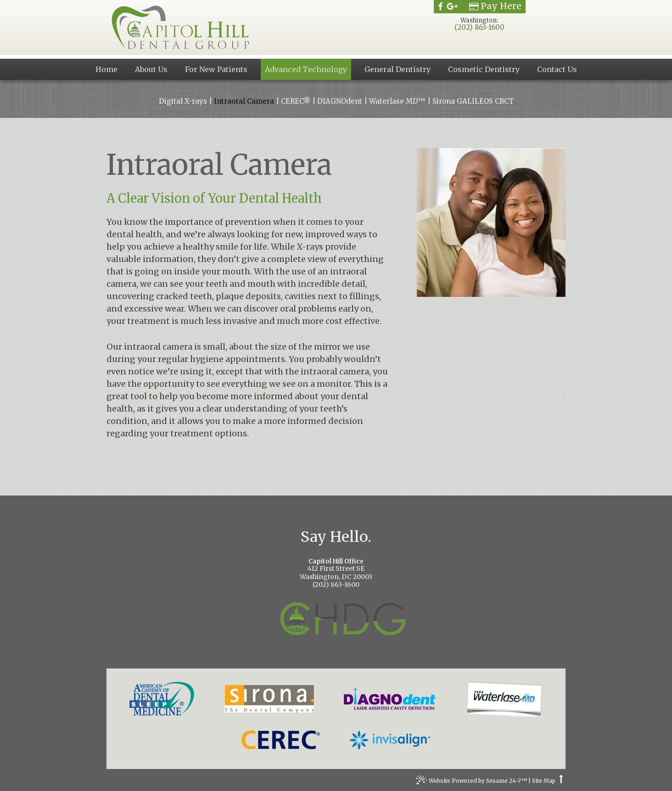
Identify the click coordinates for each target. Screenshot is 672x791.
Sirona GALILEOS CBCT (473, 101)
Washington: (479, 20)
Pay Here (495, 6)
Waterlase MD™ (397, 101)
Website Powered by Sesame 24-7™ (471, 782)
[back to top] (561, 781)
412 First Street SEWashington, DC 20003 (336, 570)
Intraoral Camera (244, 101)
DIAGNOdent (340, 101)
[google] (452, 6)
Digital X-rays (183, 101)
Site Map (544, 781)
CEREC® (296, 101)
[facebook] (440, 6)
